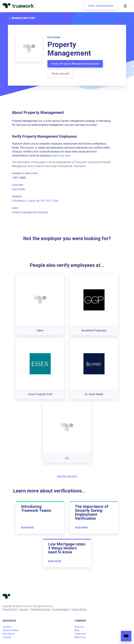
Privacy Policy (10, 609)
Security (7, 637)
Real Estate (18, 189)
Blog (77, 630)
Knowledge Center (41, 609)
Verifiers (7, 627)
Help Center (9, 634)
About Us (79, 627)
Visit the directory (67, 476)
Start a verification (101, 6)
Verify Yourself (60, 74)
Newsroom (80, 637)
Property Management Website (30, 212)
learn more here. (62, 156)
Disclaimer (80, 166)
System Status (79, 609)
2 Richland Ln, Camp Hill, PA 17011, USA (35, 201)
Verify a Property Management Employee (75, 64)
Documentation (61, 609)
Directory (24, 609)
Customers (80, 634)
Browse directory (21, 18)
